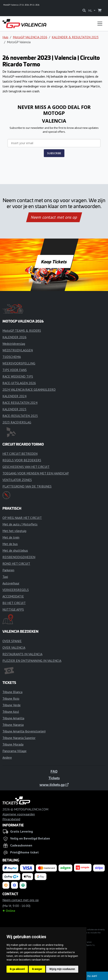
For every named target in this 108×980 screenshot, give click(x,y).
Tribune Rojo (11, 698)
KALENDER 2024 (14, 396)
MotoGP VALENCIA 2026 (30, 37)
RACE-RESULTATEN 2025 (20, 416)
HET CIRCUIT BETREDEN (20, 454)
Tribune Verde (12, 705)
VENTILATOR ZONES (17, 480)
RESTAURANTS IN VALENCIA (22, 654)
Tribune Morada (13, 744)
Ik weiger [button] (37, 969)
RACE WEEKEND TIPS (18, 376)
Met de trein (11, 537)
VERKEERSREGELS (16, 590)
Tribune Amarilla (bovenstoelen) (24, 731)
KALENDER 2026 (14, 337)
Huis (5, 37)
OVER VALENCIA (14, 647)
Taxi (5, 577)
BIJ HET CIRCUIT (14, 603)
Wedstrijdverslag (14, 344)
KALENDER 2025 (14, 409)
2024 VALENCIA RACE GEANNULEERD (29, 389)
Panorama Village (14, 751)
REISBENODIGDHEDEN (19, 557)
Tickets (54, 778)
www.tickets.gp (54, 784)
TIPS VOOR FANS (15, 370)
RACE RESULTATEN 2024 (20, 403)
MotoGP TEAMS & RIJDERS (22, 330)
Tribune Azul (11, 712)
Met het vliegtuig (14, 531)
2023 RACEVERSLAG (17, 422)
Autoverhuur (11, 583)
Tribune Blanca (12, 692)
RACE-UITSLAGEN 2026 (19, 383)
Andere (7, 757)
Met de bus (10, 544)
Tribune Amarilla (13, 718)
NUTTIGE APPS (13, 609)
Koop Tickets (54, 261)
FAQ (54, 771)
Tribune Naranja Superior (19, 738)
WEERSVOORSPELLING (19, 363)
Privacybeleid (11, 819)
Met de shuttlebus (15, 550)
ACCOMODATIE (13, 596)
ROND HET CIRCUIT (16, 564)
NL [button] (91, 10)
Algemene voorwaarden (19, 814)
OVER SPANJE (12, 641)
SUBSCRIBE (54, 153)
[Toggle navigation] (100, 24)
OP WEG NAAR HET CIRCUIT (22, 518)
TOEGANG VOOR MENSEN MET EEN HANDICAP (36, 473)
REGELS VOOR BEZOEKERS (22, 460)
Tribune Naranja (13, 725)
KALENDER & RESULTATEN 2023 (75, 37)
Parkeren (8, 570)
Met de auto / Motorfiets (20, 524)
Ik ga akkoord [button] (17, 969)
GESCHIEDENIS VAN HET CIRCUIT (26, 467)
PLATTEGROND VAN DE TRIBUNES (27, 486)
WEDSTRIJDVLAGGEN (18, 350)
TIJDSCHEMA (12, 357)
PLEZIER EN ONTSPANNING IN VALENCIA (32, 661)
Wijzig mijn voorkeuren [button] (62, 969)
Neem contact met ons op (54, 217)
